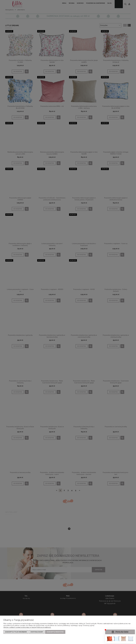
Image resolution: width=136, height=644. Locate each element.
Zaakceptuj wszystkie (55, 632)
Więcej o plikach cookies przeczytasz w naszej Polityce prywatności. (27, 627)
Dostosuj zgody (37, 632)
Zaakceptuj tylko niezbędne (16, 632)
